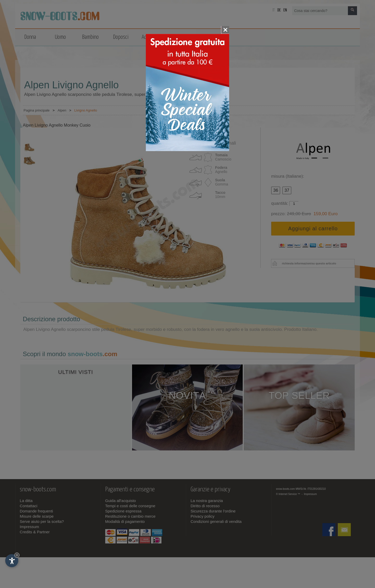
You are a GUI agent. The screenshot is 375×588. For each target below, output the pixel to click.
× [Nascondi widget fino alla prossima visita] (17, 555)
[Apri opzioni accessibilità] (12, 561)
